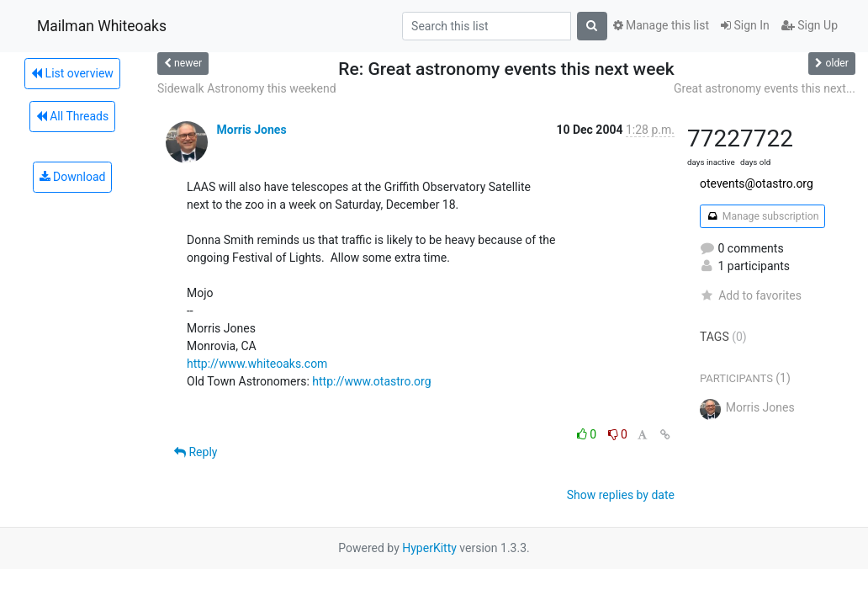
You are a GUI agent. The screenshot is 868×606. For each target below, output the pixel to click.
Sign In (745, 25)
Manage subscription (762, 216)
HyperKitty (429, 548)
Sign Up (810, 25)
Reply (196, 452)
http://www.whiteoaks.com (257, 364)
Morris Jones (251, 130)
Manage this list (661, 25)
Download (73, 177)
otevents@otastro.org (757, 183)
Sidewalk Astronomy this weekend (247, 88)
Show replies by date (621, 495)
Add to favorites (751, 295)
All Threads (72, 116)
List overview (72, 73)
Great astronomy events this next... (765, 88)
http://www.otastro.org (371, 381)
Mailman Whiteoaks (102, 26)
